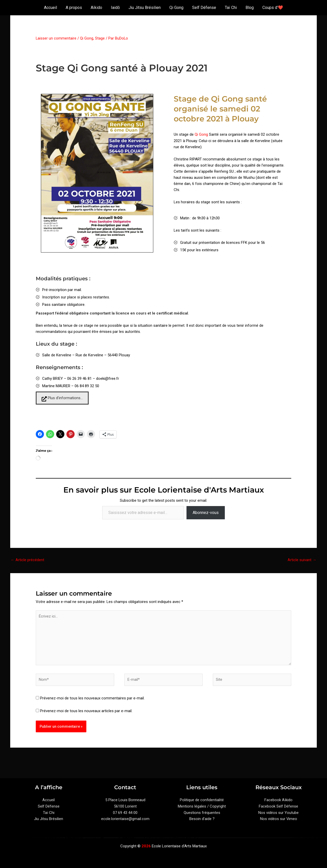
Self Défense (203, 8)
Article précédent (27, 560)
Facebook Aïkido (278, 800)
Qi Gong (176, 8)
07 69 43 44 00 (125, 812)
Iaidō (116, 8)
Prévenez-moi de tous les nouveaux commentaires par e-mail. (92, 698)
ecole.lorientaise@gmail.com (125, 819)
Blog (248, 8)
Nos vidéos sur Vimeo (278, 819)
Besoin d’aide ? (202, 819)
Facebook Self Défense (278, 806)
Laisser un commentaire (56, 38)
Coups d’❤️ (270, 8)
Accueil (53, 8)
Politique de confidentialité (202, 800)
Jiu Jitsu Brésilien (145, 8)
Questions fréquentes (202, 812)
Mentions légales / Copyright (202, 806)
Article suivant (302, 560)
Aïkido (98, 8)
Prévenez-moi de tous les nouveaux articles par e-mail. (86, 711)
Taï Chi (230, 8)
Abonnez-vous (206, 512)
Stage (100, 38)
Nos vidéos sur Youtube (278, 812)
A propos (76, 8)
